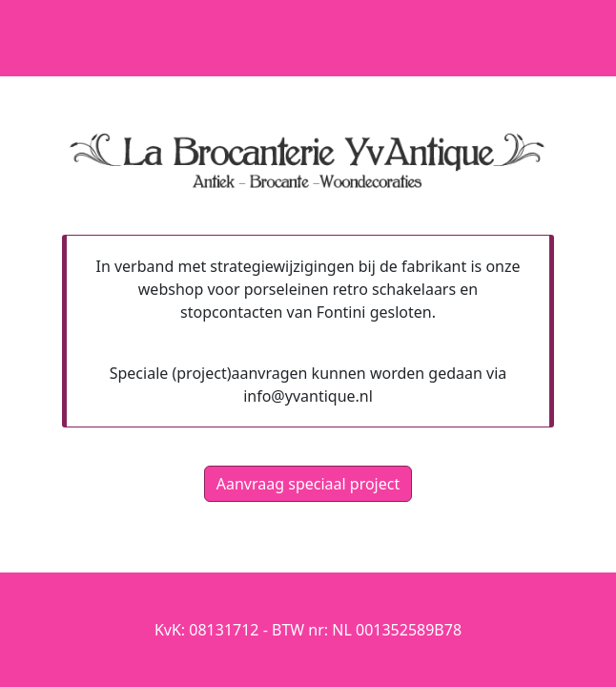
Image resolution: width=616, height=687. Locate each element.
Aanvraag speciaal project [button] (308, 484)
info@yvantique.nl (308, 396)
